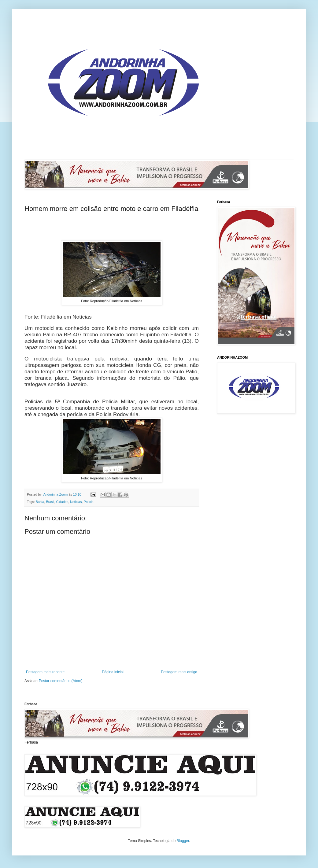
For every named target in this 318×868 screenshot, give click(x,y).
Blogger (183, 841)
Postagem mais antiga (179, 672)
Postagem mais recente (45, 672)
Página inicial (113, 672)
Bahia (40, 502)
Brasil (50, 502)
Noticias (76, 502)
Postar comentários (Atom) (61, 681)
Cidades (62, 502)
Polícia (88, 502)
